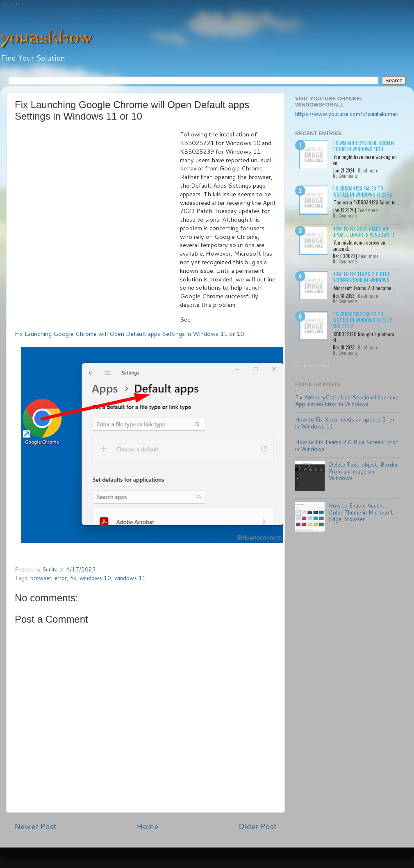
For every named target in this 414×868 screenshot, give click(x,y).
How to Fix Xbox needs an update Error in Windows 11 (363, 231)
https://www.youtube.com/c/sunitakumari (347, 114)
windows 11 (130, 578)
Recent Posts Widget (312, 366)
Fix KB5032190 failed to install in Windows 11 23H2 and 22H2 (362, 320)
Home (147, 826)
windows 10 (95, 578)
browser (41, 578)
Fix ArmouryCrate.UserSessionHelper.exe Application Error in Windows (347, 400)
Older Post (257, 826)
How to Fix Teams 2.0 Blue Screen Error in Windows (361, 277)
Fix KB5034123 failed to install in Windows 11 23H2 (362, 191)
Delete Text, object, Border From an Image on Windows (363, 471)
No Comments (345, 176)
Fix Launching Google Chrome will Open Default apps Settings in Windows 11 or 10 (129, 334)
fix (73, 578)
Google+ (12, 4)
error (61, 578)
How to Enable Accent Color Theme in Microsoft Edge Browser (361, 512)
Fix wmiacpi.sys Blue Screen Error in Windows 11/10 (363, 146)
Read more (368, 170)
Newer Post (35, 826)
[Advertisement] (88, 222)
